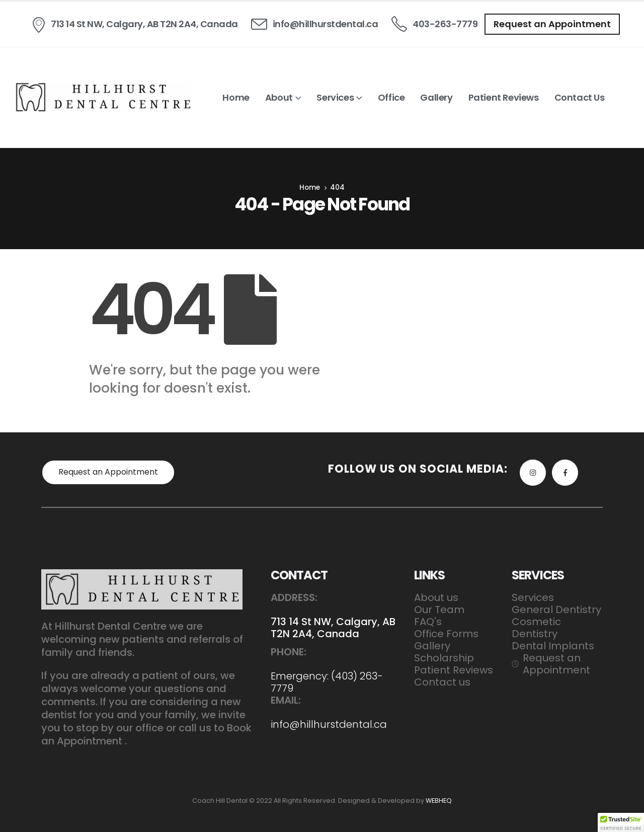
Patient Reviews (504, 97)
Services (335, 97)
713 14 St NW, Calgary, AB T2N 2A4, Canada (333, 628)
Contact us (580, 97)
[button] (552, 24)
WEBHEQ (439, 801)
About (279, 97)
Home (236, 97)
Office (391, 97)
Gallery (436, 97)
